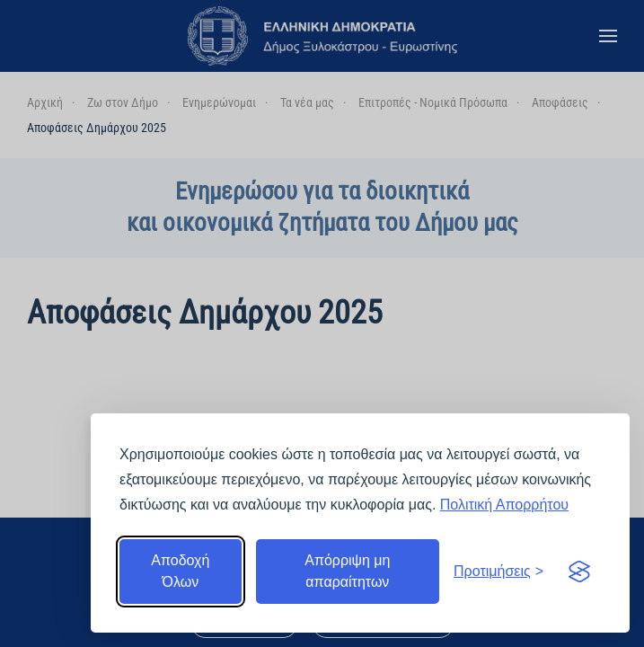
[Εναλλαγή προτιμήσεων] (498, 572)
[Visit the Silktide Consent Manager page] (579, 572)
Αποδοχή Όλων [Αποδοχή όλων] (180, 571)
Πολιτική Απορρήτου (504, 505)
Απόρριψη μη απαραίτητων (347, 571)
